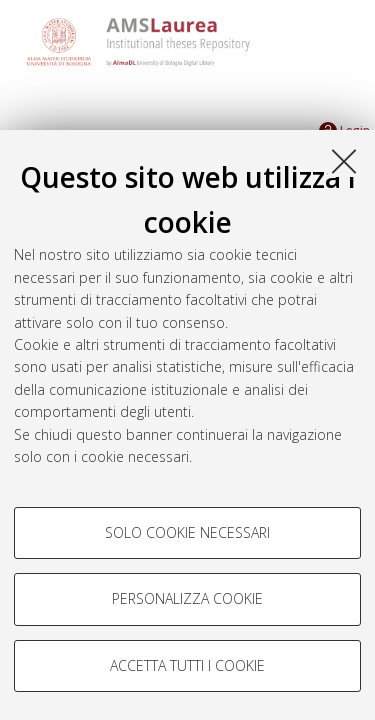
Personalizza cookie (187, 598)
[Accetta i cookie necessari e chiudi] (344, 161)
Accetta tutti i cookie (187, 665)
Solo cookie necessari (187, 532)
